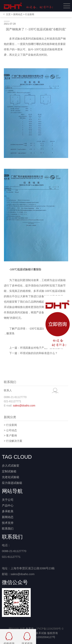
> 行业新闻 (10, 425)
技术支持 (8, 523)
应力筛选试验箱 (12, 483)
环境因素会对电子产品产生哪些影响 (41, 348)
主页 (8, 14)
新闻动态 (18, 14)
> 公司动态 (10, 430)
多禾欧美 (8, 511)
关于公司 (8, 500)
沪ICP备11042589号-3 (50, 629)
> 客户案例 (10, 435)
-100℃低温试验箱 (39, 329)
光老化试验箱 (11, 477)
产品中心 (8, 505)
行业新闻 (30, 14)
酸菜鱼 (11, 333)
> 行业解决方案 (13, 441)
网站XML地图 (17, 629)
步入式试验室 (11, 466)
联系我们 (8, 529)
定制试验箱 (9, 471)
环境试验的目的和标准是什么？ (39, 353)
